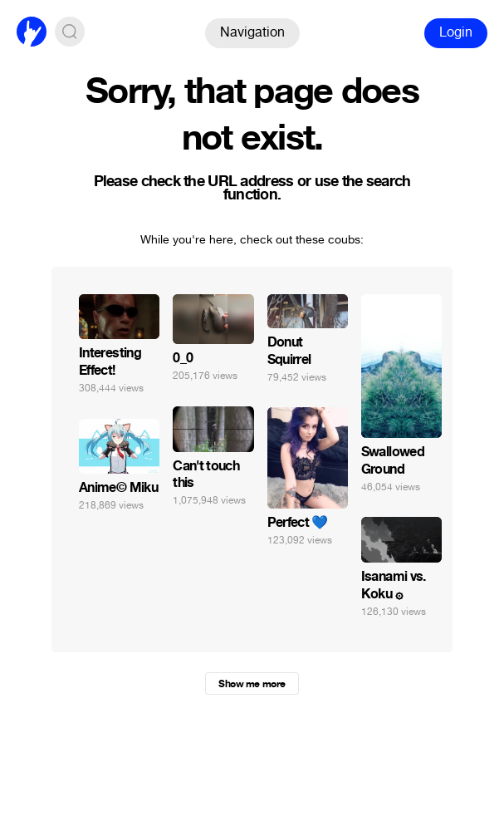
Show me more (252, 684)
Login (456, 32)
